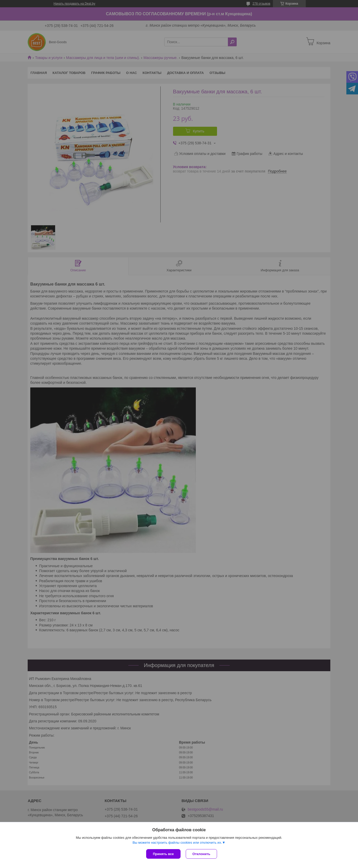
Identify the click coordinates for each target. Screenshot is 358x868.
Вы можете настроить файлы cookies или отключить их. (177, 843)
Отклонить (201, 854)
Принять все (163, 854)
